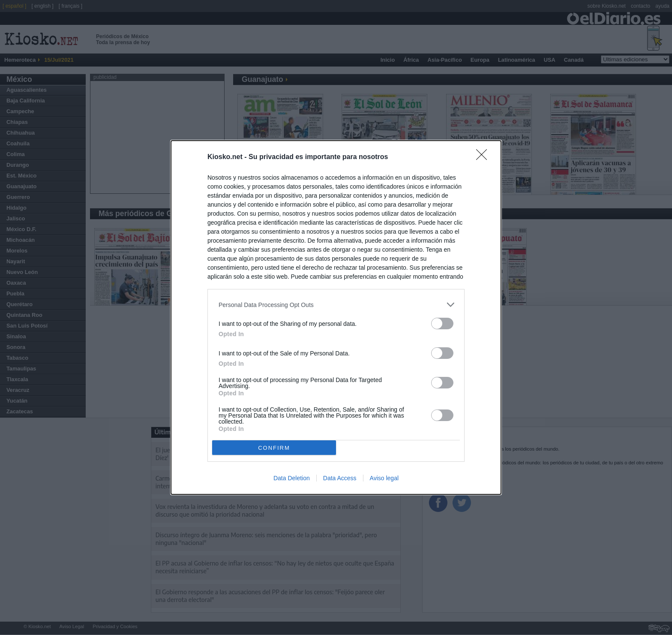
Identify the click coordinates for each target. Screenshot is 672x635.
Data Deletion (292, 478)
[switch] (442, 324)
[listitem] (336, 305)
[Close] (484, 157)
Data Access (340, 478)
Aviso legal (384, 478)
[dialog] (336, 317)
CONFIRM (274, 448)
